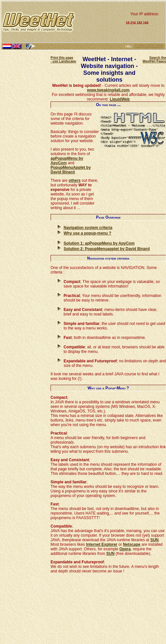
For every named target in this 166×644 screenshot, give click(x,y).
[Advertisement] (100, 22)
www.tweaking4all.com (108, 90)
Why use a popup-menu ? (87, 233)
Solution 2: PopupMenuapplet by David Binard (107, 249)
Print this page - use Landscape (63, 60)
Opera (125, 549)
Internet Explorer (102, 544)
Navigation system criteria (88, 228)
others (75, 181)
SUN (154, 540)
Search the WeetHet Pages (154, 60)
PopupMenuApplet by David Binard (71, 170)
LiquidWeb (120, 99)
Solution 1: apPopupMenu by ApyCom (99, 243)
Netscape (132, 544)
